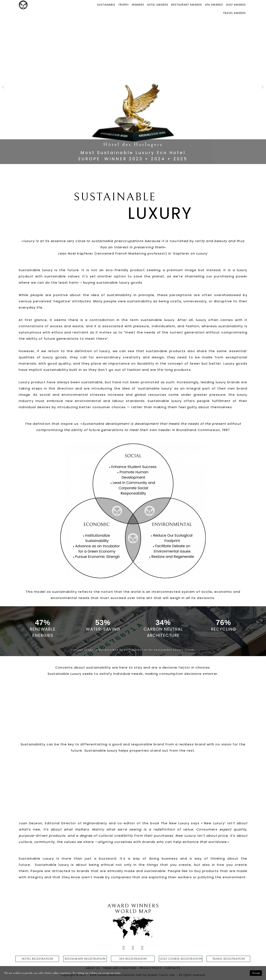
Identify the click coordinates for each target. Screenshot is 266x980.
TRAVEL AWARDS (234, 13)
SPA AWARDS (214, 5)
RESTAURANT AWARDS (187, 5)
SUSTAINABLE (106, 5)
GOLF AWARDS (236, 5)
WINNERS (138, 5)
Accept (256, 973)
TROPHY (124, 5)
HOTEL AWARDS (158, 5)
